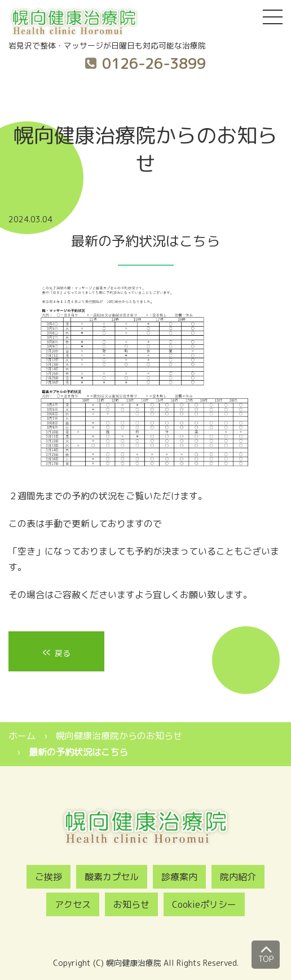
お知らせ (131, 904)
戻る (56, 651)
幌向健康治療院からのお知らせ (119, 736)
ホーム (22, 736)
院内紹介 (238, 877)
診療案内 (179, 877)
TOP (266, 952)
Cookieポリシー (204, 904)
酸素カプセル (112, 877)
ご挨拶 (48, 877)
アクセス (73, 904)
